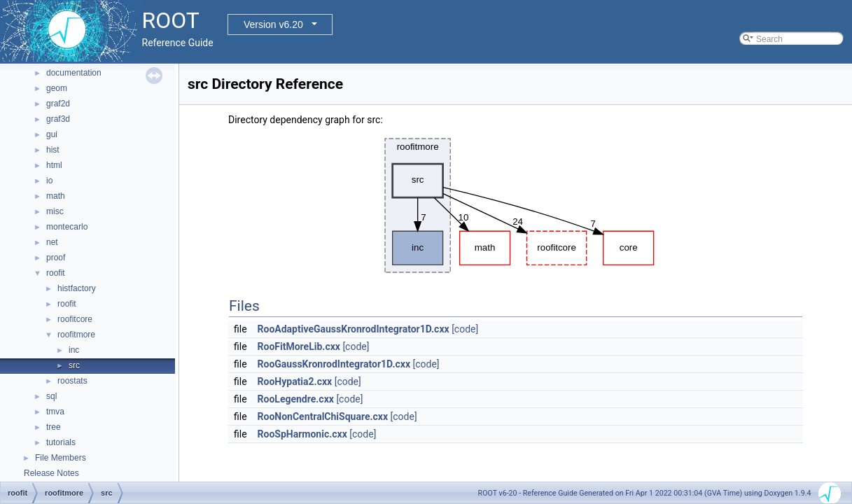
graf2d (58, 104)
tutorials (61, 442)
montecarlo (67, 227)
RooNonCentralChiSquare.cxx (323, 416)
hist (53, 150)
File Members (61, 458)
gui (52, 134)
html (54, 165)
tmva (55, 412)
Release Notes (51, 473)
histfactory (77, 288)
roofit (56, 273)
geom (57, 88)
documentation (74, 73)
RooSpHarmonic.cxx (302, 434)
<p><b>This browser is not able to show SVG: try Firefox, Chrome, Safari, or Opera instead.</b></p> (516, 205)
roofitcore (75, 319)
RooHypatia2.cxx (295, 381)
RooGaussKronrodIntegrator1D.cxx (334, 364)
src (74, 365)
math (56, 196)
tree (54, 427)
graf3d (58, 119)
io (49, 181)
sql (51, 396)
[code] (465, 329)
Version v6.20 (273, 24)
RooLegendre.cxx (296, 399)
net (52, 242)
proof (56, 258)
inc (74, 350)
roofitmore (76, 335)
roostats (72, 381)
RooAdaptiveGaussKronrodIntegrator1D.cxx (354, 329)
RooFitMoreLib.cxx (299, 346)
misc (55, 211)
